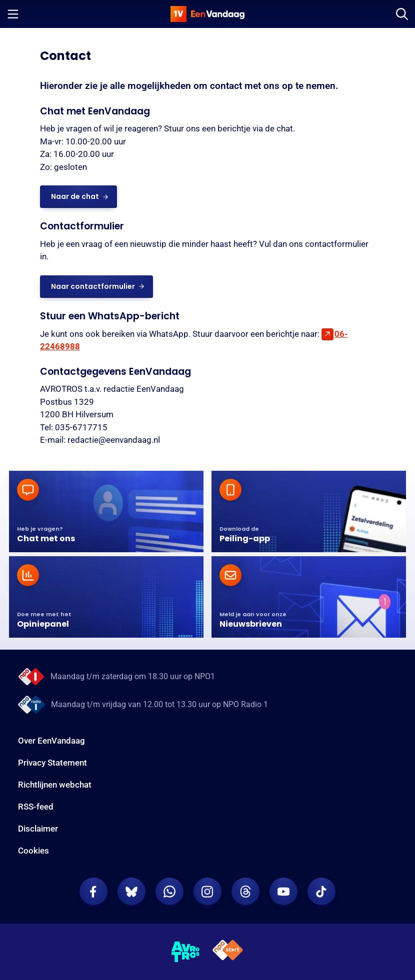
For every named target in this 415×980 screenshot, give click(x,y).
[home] (207, 14)
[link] (78, 197)
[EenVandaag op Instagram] (207, 892)
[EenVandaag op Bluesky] (131, 892)
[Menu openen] (13, 14)
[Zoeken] (402, 14)
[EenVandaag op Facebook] (93, 892)
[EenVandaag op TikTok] (321, 892)
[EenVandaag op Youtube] (283, 892)
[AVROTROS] (186, 952)
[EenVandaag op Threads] (245, 892)
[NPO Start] (228, 952)
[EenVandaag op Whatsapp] (169, 892)
